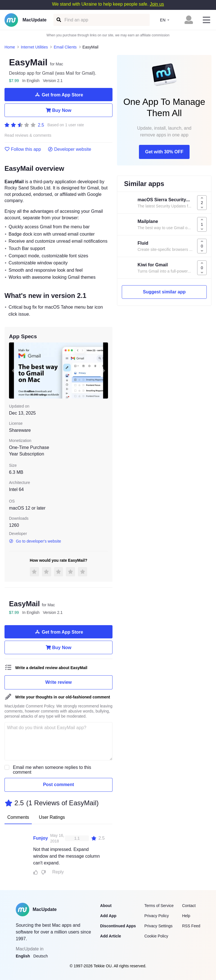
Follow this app (23, 149)
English (23, 956)
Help (186, 916)
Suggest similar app (164, 292)
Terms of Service (159, 906)
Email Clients (65, 47)
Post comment (58, 785)
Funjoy (40, 838)
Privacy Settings (158, 926)
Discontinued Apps (118, 926)
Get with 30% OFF (164, 152)
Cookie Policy (156, 936)
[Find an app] (58, 20)
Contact (189, 906)
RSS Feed (191, 926)
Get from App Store (59, 95)
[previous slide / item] (13, 370)
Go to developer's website (35, 541)
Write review (58, 682)
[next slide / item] (104, 370)
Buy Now (58, 110)
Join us (157, 4)
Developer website (70, 149)
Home (10, 47)
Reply (58, 872)
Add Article (111, 936)
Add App (108, 916)
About (106, 906)
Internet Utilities (34, 47)
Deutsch (41, 956)
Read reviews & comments (28, 135)
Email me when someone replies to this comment (52, 770)
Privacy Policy (157, 916)
